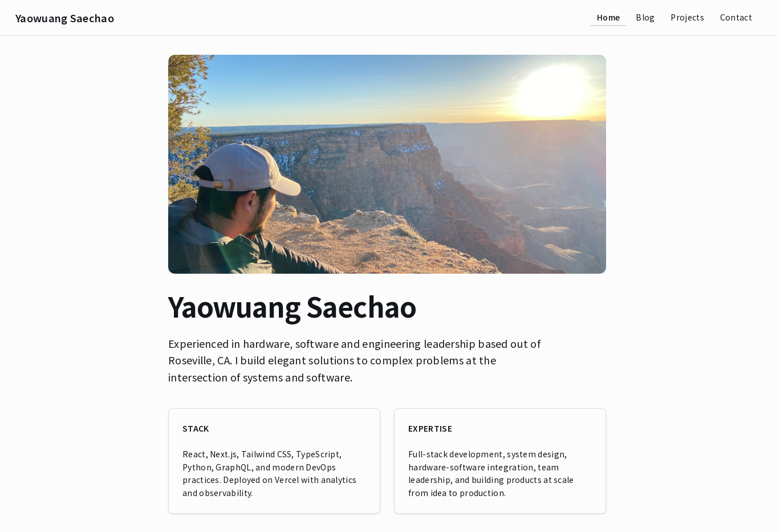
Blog (645, 17)
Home (608, 17)
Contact (736, 17)
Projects (687, 17)
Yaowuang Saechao (65, 18)
